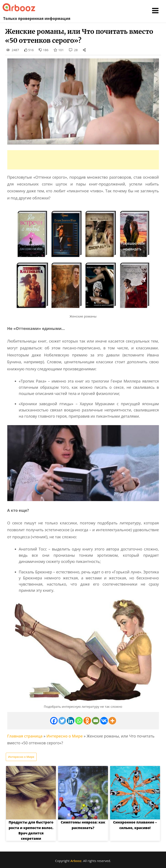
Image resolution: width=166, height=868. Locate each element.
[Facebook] (54, 721)
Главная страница (25, 736)
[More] (112, 721)
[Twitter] (62, 721)
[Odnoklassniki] (87, 721)
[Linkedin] (71, 721)
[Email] (96, 721)
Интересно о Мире (65, 736)
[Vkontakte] (104, 721)
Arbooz (76, 861)
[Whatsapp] (79, 721)
